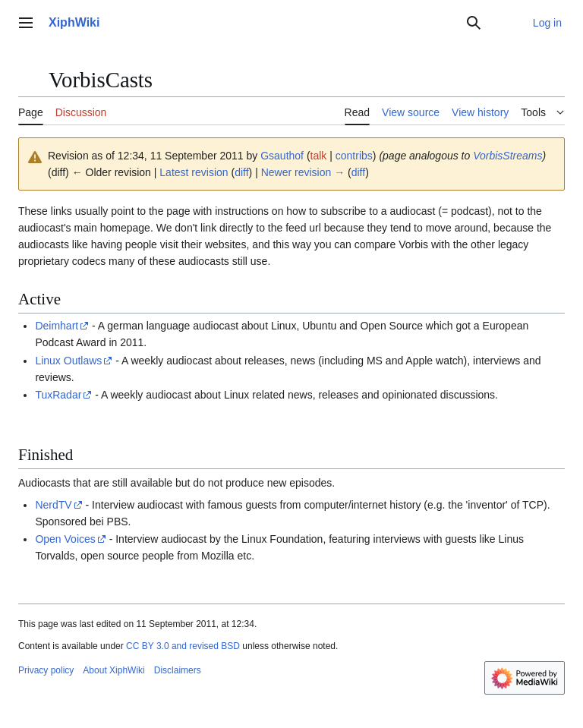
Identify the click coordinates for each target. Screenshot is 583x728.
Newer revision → (303, 172)
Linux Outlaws (68, 361)
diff (241, 172)
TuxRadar (58, 395)
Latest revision (194, 172)
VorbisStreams (507, 156)
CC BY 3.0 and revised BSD (183, 646)
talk (319, 156)
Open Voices (65, 539)
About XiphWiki (113, 670)
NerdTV (53, 505)
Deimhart (57, 326)
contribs (354, 156)
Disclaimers (178, 670)
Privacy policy (46, 670)
